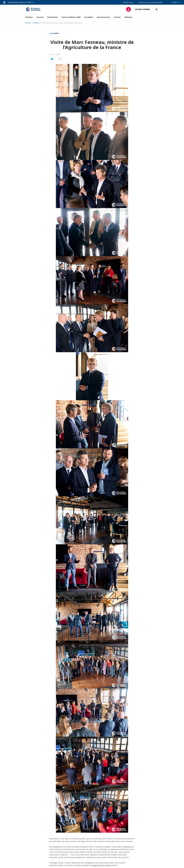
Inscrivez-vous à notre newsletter (150, 2)
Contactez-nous (128, 2)
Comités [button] (117, 17)
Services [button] (40, 17)
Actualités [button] (89, 17)
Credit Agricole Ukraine (101, 865)
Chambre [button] (29, 17)
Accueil (27, 23)
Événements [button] (53, 17)
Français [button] (175, 2)
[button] (52, 59)
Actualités (36, 23)
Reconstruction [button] (103, 17)
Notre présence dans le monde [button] (20, 2)
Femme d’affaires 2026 (71, 17)
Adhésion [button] (128, 17)
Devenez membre (143, 9)
